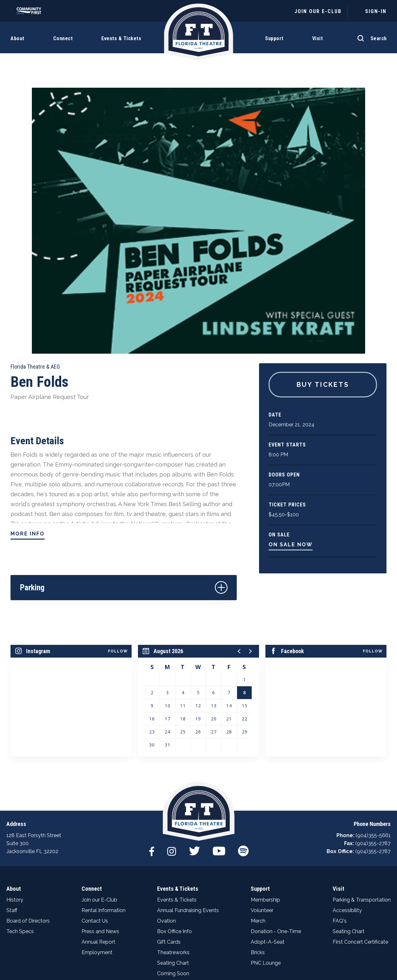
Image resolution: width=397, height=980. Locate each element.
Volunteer (262, 796)
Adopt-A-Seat (268, 827)
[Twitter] (194, 733)
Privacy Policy (172, 948)
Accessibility (347, 796)
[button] (239, 531)
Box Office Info (174, 817)
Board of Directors (28, 806)
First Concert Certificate (360, 827)
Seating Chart (173, 848)
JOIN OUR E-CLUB (318, 11)
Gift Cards (169, 827)
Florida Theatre (199, 36)
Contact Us (95, 806)
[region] (198, 581)
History (15, 785)
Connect (91, 774)
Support (260, 774)
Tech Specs (20, 817)
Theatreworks (173, 838)
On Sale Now (291, 425)
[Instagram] (171, 733)
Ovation (166, 806)
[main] (198, 345)
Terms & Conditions (236, 948)
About (13, 774)
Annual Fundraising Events (188, 796)
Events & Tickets (177, 774)
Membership (265, 785)
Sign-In (376, 11)
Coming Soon (173, 859)
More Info (28, 414)
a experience (199, 960)
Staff (12, 796)
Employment (97, 838)
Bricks (258, 838)
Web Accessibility (307, 948)
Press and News (100, 817)
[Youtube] (219, 733)
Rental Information (104, 796)
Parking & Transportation (362, 785)
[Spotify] (244, 733)
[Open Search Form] (371, 35)
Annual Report (98, 827)
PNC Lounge (266, 848)
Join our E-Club (99, 785)
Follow (118, 531)
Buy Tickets (323, 265)
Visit (338, 774)
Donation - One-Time (276, 817)
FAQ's (340, 806)
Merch (258, 806)
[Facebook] (151, 733)
